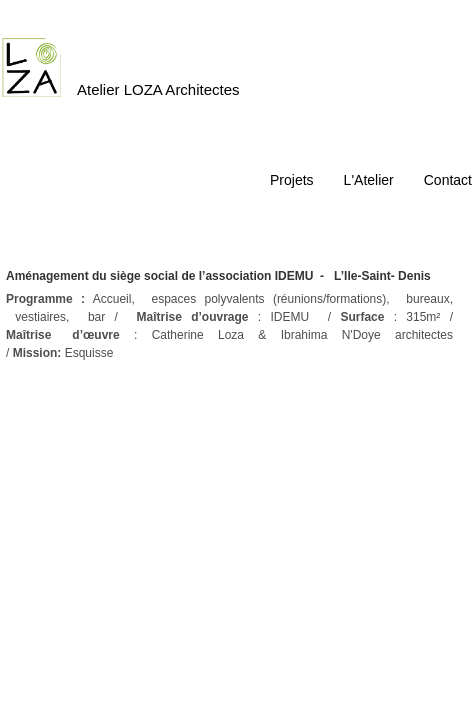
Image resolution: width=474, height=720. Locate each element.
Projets (292, 180)
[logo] (129, 55)
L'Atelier (369, 180)
